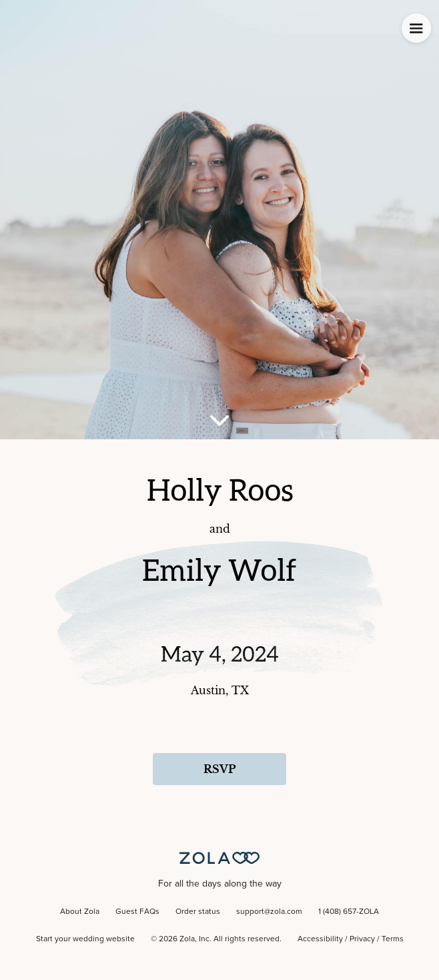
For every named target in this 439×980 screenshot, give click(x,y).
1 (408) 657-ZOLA (349, 912)
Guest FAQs (137, 912)
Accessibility (320, 939)
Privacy (362, 939)
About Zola (80, 912)
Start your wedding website (85, 939)
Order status (198, 912)
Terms (393, 939)
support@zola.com (269, 912)
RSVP (220, 769)
